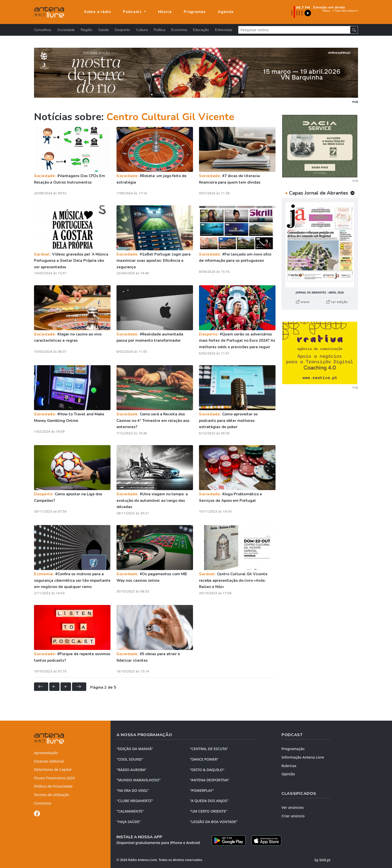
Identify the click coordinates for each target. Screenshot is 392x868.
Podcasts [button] (133, 12)
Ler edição (337, 302)
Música (165, 12)
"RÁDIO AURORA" (131, 770)
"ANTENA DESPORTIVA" (209, 780)
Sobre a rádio (97, 12)
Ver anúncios (293, 807)
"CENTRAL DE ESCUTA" (209, 749)
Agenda (226, 12)
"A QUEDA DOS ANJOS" (209, 801)
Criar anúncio (293, 816)
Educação (201, 30)
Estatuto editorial (49, 761)
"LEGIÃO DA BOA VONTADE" (214, 822)
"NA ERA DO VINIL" (133, 790)
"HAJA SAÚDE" (129, 822)
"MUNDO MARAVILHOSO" (138, 780)
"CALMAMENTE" (130, 811)
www (303, 302)
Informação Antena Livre (303, 757)
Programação (293, 749)
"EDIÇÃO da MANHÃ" (135, 749)
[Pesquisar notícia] (294, 30)
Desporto (122, 30)
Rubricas (289, 766)
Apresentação (46, 753)
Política (159, 30)
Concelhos (43, 30)
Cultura (142, 30)
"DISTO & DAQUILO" (207, 770)
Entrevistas (224, 30)
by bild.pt (322, 860)
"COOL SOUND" (130, 759)
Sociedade (66, 30)
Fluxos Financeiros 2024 (54, 778)
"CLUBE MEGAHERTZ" (135, 801)
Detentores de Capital (53, 769)
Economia (179, 30)
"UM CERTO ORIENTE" (208, 811)
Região (86, 30)
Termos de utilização (52, 795)
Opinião (288, 774)
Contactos (43, 803)
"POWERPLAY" (202, 790)
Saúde (103, 30)
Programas (195, 12)
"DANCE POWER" (204, 759)
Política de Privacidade (53, 786)
